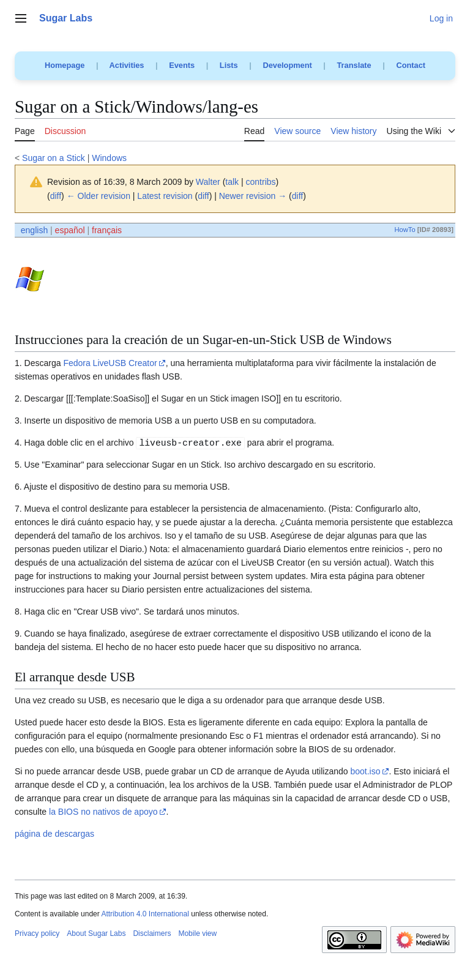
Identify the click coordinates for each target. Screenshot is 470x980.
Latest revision (165, 196)
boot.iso (365, 771)
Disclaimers (152, 933)
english (34, 230)
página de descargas (54, 834)
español (70, 230)
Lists (229, 65)
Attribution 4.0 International (145, 914)
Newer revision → (253, 196)
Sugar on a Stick (54, 158)
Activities (127, 65)
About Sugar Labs (96, 933)
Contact (411, 65)
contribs (261, 182)
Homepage (65, 65)
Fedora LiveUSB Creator (110, 363)
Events (182, 65)
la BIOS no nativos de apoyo (103, 812)
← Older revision (99, 196)
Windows (109, 158)
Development (287, 65)
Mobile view (197, 933)
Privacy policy (37, 933)
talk (232, 182)
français (107, 230)
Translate (354, 65)
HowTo (405, 230)
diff (56, 196)
